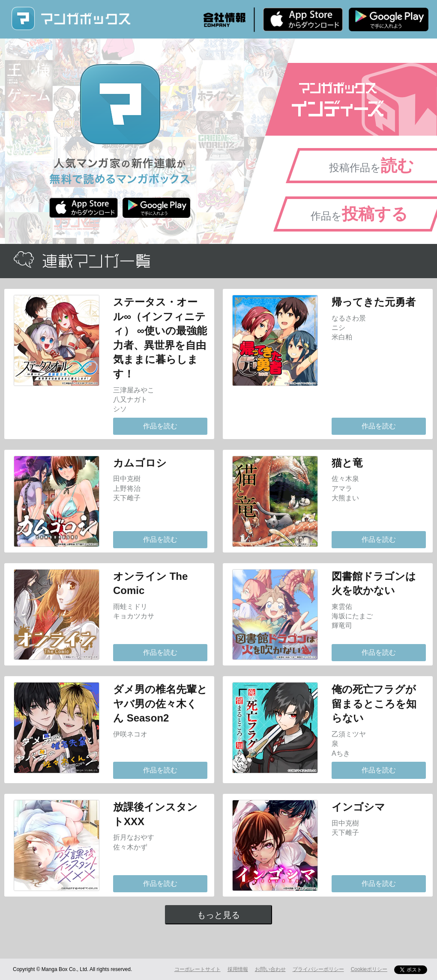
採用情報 (238, 969)
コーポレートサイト (198, 969)
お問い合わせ (270, 969)
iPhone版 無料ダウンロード (303, 19)
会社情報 (224, 20)
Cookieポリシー (369, 969)
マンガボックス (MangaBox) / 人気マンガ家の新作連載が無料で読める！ (71, 19)
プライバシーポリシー (318, 969)
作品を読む (160, 426)
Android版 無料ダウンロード (389, 19)
